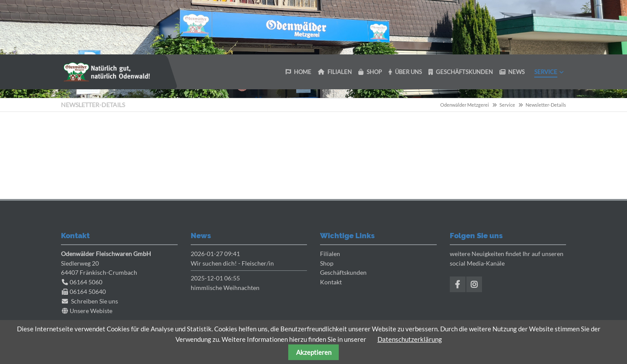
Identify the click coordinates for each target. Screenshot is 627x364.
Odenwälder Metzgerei (465, 105)
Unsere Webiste (91, 311)
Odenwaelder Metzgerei (107, 72)
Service (507, 105)
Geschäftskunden (343, 272)
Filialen (330, 254)
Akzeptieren (314, 352)
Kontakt (331, 282)
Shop (327, 263)
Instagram (474, 284)
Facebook (458, 284)
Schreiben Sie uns (94, 301)
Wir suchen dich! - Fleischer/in (232, 263)
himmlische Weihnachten (225, 288)
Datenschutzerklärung (410, 339)
